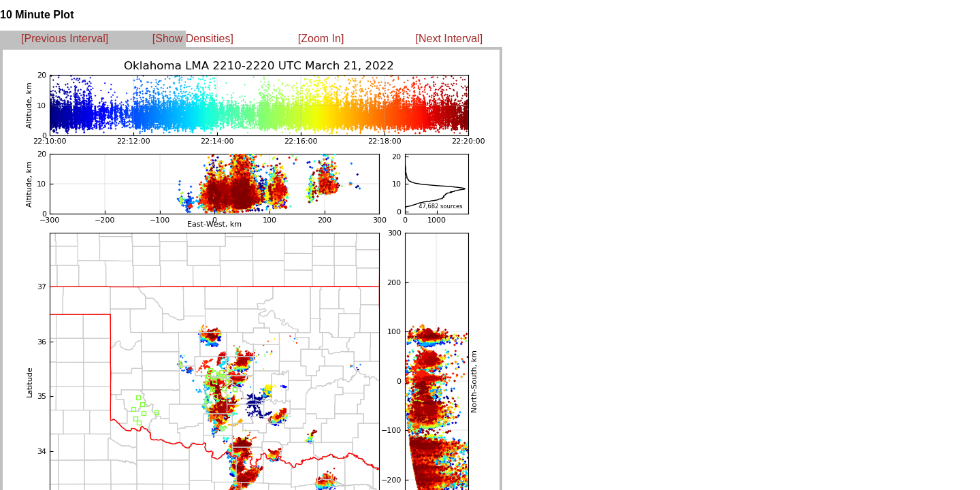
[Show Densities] (193, 38)
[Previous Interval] (65, 38)
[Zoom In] (321, 38)
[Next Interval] (450, 38)
